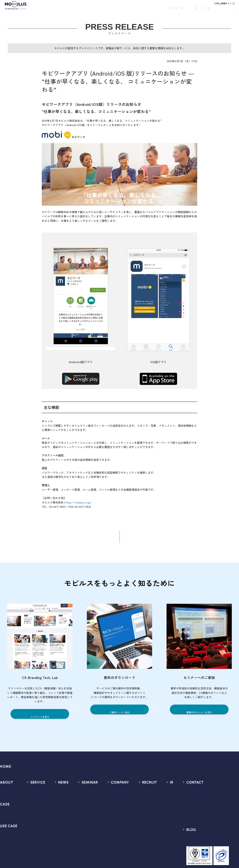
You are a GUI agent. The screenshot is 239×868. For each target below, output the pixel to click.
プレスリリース (54, 799)
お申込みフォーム (207, 799)
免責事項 (160, 834)
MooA (25, 806)
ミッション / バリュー (111, 813)
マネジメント (105, 799)
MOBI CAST (29, 834)
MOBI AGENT (30, 813)
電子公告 (160, 841)
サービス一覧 (30, 792)
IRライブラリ (162, 799)
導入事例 (88, 10)
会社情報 (102, 792)
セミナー (133, 10)
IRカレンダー (162, 813)
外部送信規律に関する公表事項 (215, 820)
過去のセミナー (80, 799)
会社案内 (160, 10)
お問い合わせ (209, 10)
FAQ (157, 820)
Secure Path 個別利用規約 (212, 813)
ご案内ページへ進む (120, 715)
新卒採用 (140, 792)
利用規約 (201, 806)
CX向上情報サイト (223, 3)
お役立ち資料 (146, 10)
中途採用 (140, 799)
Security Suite (31, 848)
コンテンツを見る (40, 720)
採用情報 (174, 10)
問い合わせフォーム (208, 792)
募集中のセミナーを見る (199, 715)
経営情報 (160, 792)
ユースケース (105, 10)
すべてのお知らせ (55, 792)
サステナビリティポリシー (114, 841)
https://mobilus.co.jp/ (78, 505)
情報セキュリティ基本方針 (114, 827)
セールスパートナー (110, 806)
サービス (73, 10)
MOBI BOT (28, 820)
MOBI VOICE (29, 827)
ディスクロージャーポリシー (173, 827)
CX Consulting (31, 799)
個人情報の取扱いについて (114, 820)
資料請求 (228, 10)
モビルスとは (60, 10)
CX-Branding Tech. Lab (210, 843)
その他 (48, 813)
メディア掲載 (52, 806)
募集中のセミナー (82, 792)
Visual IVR (28, 841)
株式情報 (160, 806)
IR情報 (188, 10)
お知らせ (122, 10)
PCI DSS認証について (111, 834)
